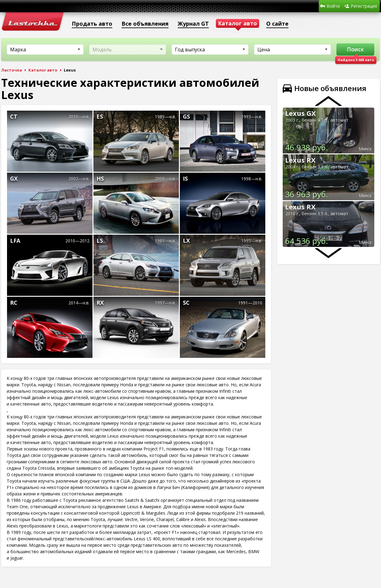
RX (100, 303)
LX (186, 241)
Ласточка (12, 70)
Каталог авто (43, 70)
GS (186, 116)
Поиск (355, 49)
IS (185, 178)
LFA (15, 241)
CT (14, 116)
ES (100, 116)
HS (100, 178)
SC (186, 303)
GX (14, 178)
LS (100, 241)
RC (14, 303)
